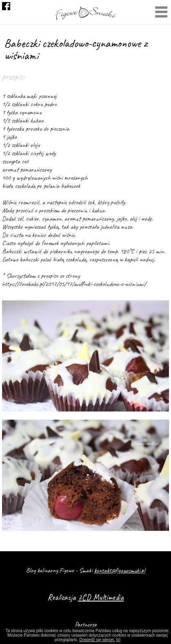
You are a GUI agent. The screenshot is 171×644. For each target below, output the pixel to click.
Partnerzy (86, 624)
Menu (161, 13)
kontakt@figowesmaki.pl (120, 570)
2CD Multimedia (101, 597)
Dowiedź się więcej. (97, 640)
